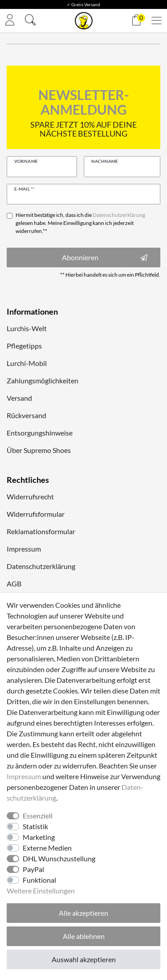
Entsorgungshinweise (40, 433)
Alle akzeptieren (83, 913)
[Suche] (30, 21)
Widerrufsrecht (30, 496)
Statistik (35, 826)
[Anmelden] (10, 21)
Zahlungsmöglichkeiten (43, 380)
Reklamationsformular (41, 531)
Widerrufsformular (36, 514)
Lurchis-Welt (27, 328)
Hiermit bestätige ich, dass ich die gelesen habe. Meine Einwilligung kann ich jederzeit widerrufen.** (80, 223)
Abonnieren (105, 257)
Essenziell (38, 816)
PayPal (33, 869)
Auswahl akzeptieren (84, 959)
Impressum (24, 549)
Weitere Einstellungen (41, 891)
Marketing (39, 837)
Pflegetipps (24, 346)
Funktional (39, 880)
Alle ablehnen (84, 936)
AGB (14, 583)
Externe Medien (47, 848)
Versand (19, 398)
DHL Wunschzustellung (59, 858)
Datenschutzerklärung (41, 566)
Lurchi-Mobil (27, 363)
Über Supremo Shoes (39, 450)
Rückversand (26, 415)
